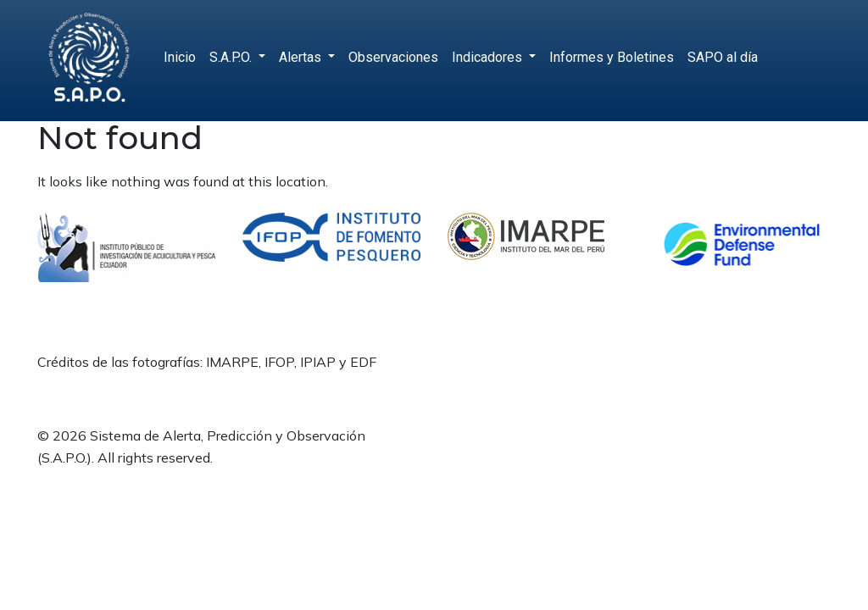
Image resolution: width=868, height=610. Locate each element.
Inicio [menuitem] (180, 57)
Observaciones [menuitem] (393, 57)
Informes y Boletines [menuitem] (612, 57)
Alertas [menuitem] (302, 57)
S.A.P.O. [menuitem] (232, 57)
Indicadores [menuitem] (489, 57)
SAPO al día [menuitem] (723, 57)
